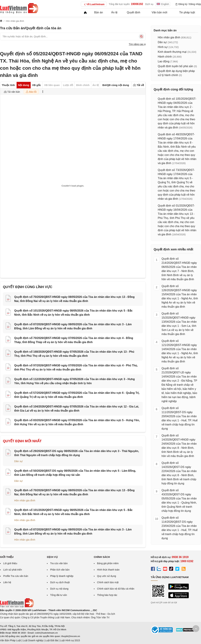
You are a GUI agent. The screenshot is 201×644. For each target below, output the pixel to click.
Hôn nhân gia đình (25, 500)
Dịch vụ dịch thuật (60, 582)
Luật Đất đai (52, 640)
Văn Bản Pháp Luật (10, 640)
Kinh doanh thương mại (172, 52)
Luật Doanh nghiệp (33, 640)
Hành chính (165, 57)
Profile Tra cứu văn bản (16, 576)
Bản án (99, 12)
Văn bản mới (159, 12)
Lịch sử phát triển (13, 570)
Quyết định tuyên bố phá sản (175, 66)
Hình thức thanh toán (108, 570)
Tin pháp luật (187, 12)
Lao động (164, 61)
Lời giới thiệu (10, 563)
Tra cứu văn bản (59, 563)
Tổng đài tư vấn (59, 595)
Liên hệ (7, 582)
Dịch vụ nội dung (59, 589)
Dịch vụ (149, 4)
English (163, 4)
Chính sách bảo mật (108, 582)
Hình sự (163, 47)
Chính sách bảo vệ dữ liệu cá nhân (116, 589)
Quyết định (134, 12)
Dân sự (18, 461)
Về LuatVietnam (94, 4)
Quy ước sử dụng (107, 576)
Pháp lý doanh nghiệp (62, 576)
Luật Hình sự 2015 (70, 640)
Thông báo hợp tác (107, 595)
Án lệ (114, 12)
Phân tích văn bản (60, 570)
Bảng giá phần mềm (108, 563)
